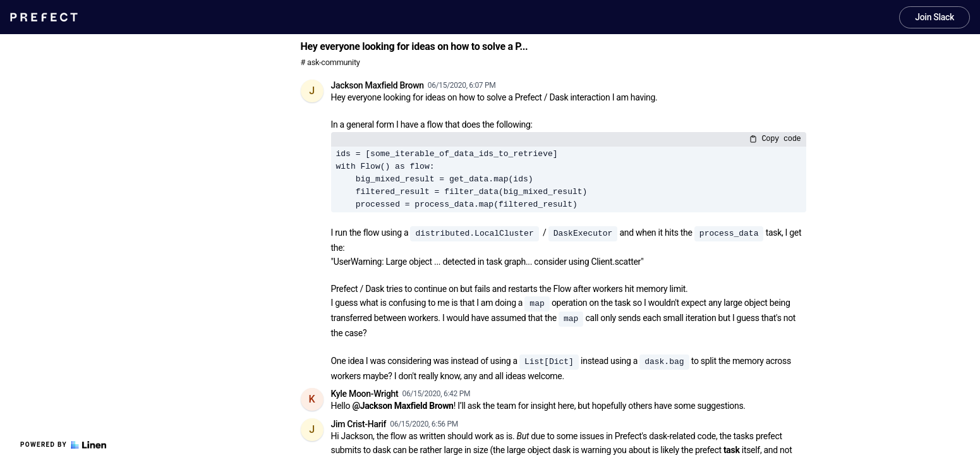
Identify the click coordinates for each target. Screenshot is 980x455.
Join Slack (935, 17)
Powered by (63, 445)
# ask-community (330, 62)
